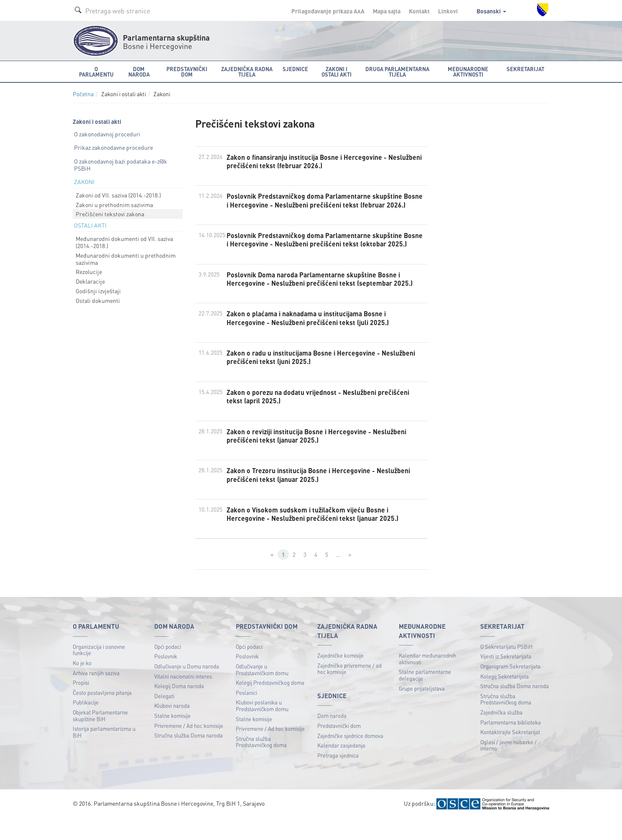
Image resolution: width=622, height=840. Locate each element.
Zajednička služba (501, 733)
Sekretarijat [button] (525, 69)
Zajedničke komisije (340, 677)
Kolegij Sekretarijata (505, 697)
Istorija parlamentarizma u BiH (104, 753)
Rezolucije (89, 271)
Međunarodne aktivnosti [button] (468, 72)
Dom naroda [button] (139, 72)
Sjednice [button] (295, 69)
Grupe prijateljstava (422, 709)
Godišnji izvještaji (98, 291)
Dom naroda (332, 737)
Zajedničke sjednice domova (350, 757)
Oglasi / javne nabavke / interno (509, 766)
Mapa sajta (387, 11)
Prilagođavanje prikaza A (328, 11)
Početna (83, 94)
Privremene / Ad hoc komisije (189, 747)
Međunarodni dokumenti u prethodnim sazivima (126, 259)
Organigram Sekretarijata (510, 687)
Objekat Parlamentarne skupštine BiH (100, 736)
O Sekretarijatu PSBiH (506, 667)
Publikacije (86, 723)
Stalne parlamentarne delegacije (425, 696)
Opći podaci (168, 667)
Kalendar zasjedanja (341, 767)
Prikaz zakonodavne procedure (113, 147)
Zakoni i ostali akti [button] (336, 72)
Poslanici (246, 713)
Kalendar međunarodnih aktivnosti (427, 680)
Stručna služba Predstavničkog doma (261, 763)
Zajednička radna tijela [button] (247, 72)
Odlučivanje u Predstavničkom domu (262, 690)
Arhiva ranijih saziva (96, 694)
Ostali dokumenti (98, 300)
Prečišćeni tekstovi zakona (110, 214)
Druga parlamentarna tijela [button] (397, 72)
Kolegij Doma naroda (179, 707)
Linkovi (448, 11)
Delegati (164, 717)
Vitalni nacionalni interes (183, 697)
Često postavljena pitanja (102, 713)
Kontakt (419, 11)
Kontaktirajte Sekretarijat (510, 753)
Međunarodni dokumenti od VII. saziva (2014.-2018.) (124, 242)
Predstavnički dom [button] (187, 72)
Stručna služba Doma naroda (189, 757)
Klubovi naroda (172, 727)
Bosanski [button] (491, 11)
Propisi (81, 704)
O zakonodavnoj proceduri (107, 134)
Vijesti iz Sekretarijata (506, 677)
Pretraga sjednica (338, 776)
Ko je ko (82, 684)
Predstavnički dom (339, 747)
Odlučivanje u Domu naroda (187, 687)
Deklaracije (90, 281)
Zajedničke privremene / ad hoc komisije (349, 690)
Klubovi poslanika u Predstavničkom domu (262, 727)
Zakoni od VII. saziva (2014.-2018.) (118, 195)
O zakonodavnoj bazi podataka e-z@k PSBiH (121, 165)
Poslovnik (166, 677)
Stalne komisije (172, 736)
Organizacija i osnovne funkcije (99, 671)
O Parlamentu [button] (96, 72)
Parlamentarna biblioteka (511, 743)
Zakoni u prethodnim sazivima (114, 205)
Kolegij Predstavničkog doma (270, 704)
